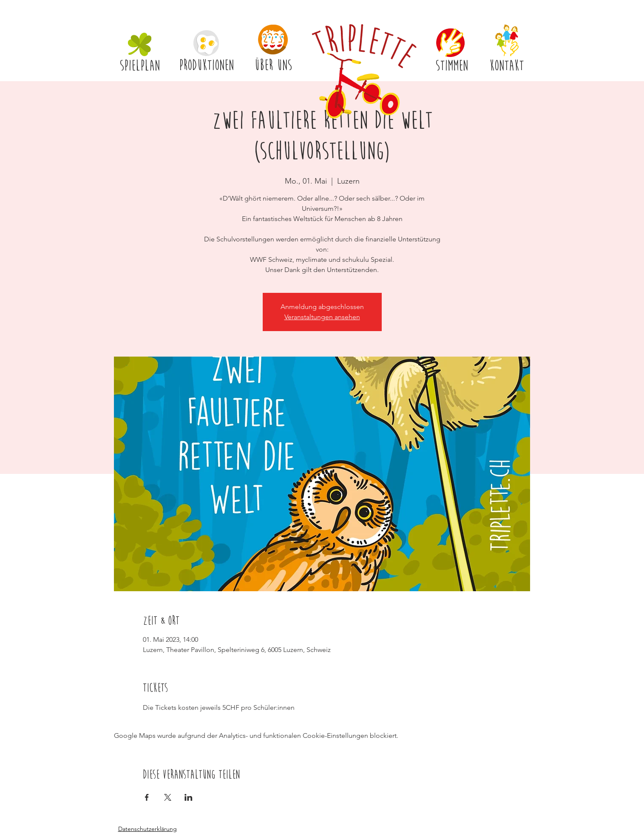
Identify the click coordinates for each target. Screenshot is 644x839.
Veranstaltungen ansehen (322, 317)
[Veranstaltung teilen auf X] (168, 797)
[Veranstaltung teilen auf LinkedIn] (189, 797)
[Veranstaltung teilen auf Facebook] (147, 797)
